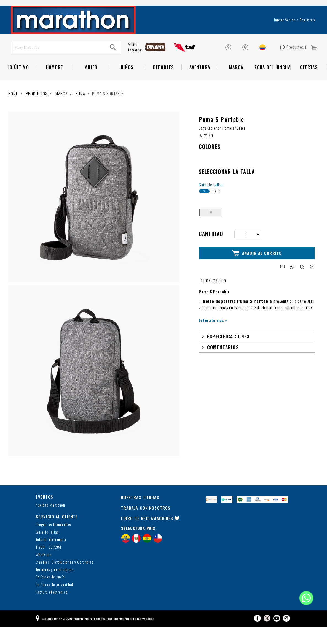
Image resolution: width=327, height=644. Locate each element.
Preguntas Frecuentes (53, 542)
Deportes (164, 81)
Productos (37, 107)
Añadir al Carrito (257, 270)
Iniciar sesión (285, 34)
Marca (236, 81)
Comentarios (223, 363)
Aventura (200, 81)
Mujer (91, 81)
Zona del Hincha (273, 81)
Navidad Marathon (50, 522)
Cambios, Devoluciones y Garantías (65, 579)
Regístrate (308, 34)
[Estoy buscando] (58, 61)
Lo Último (18, 81)
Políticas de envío (50, 594)
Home (13, 107)
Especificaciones (228, 352)
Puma (81, 107)
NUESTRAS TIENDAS (140, 514)
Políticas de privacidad (54, 602)
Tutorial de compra (51, 557)
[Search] (113, 61)
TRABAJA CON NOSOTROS (146, 525)
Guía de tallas (211, 202)
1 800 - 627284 (49, 564)
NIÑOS (127, 81)
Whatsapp (44, 572)
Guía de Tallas (47, 549)
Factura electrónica (52, 609)
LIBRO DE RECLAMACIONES (147, 535)
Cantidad (211, 251)
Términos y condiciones (55, 587)
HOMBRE (54, 81)
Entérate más (213, 336)
